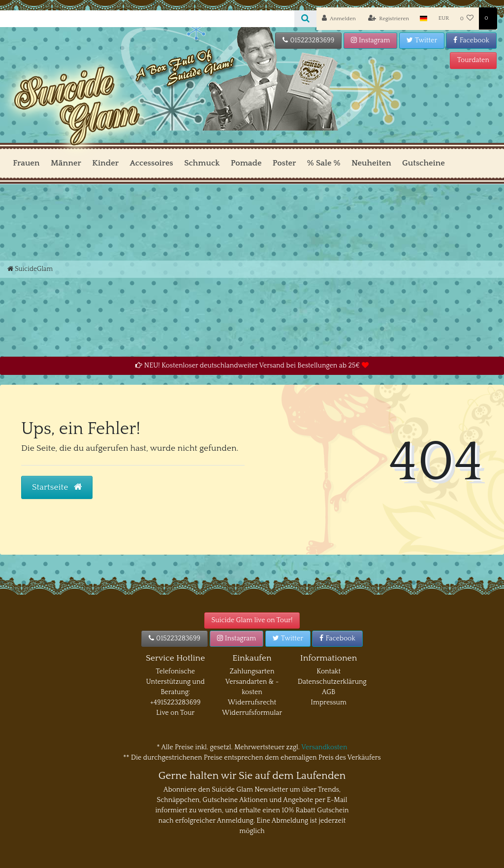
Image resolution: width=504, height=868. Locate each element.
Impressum (329, 702)
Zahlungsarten (252, 671)
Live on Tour (175, 713)
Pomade (246, 163)
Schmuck (202, 163)
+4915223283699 (175, 702)
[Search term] (147, 19)
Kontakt (329, 671)
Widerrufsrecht (252, 702)
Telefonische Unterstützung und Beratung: (175, 682)
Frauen (26, 163)
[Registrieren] (389, 19)
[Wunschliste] (467, 19)
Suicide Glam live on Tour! (252, 620)
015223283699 (308, 40)
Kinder (105, 163)
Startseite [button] (57, 487)
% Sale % (324, 163)
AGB (329, 692)
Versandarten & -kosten (252, 687)
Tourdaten (473, 60)
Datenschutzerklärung (332, 682)
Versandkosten (324, 747)
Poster (284, 163)
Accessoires (151, 163)
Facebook (471, 40)
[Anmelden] (339, 19)
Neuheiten (371, 163)
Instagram (371, 40)
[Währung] (444, 18)
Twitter (422, 40)
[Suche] (305, 19)
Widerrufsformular (252, 713)
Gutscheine (424, 163)
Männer (66, 163)
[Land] (424, 18)
